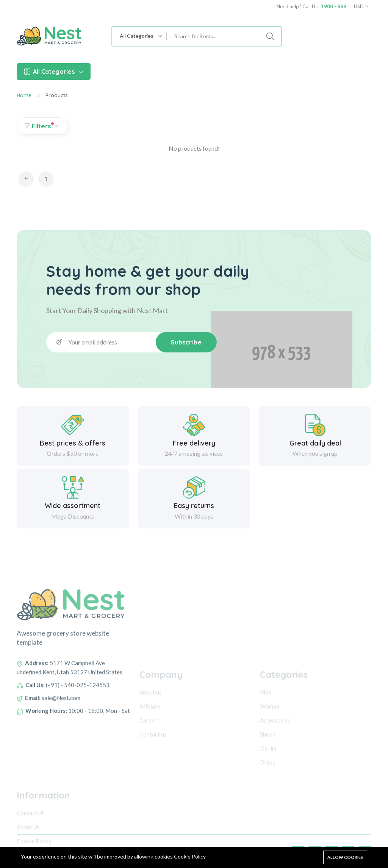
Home (24, 95)
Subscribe (186, 342)
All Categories (54, 72)
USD (362, 6)
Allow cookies (345, 857)
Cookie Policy (190, 856)
